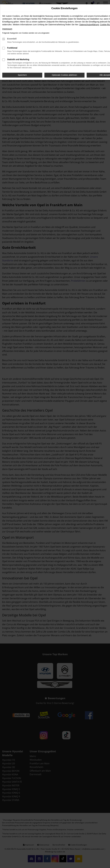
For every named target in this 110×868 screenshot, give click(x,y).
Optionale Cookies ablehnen (64, 75)
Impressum (7, 29)
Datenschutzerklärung (89, 25)
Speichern (22, 75)
